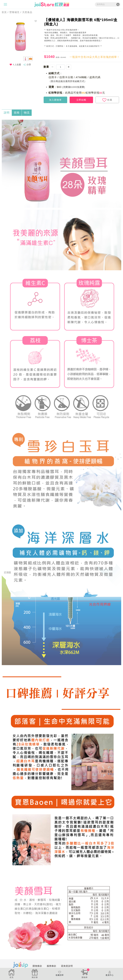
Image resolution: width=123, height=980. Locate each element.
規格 (17, 113)
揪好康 (35, 973)
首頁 (3, 12)
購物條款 (37, 966)
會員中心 (110, 973)
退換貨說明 (67, 966)
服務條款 (52, 966)
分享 (29, 65)
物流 (27, 113)
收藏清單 (60, 973)
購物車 (85, 973)
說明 (7, 113)
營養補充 (14, 12)
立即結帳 (81, 100)
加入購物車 (55, 100)
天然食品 (27, 12)
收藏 (107, 100)
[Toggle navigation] (5, 4)
